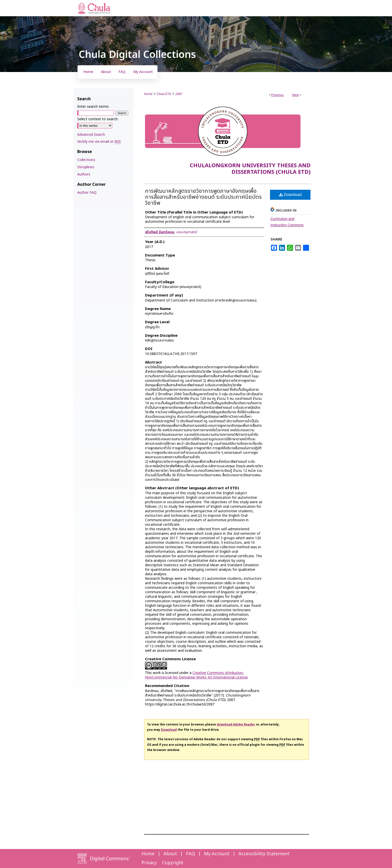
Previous (277, 95)
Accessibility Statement (264, 854)
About (170, 854)
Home (148, 94)
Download (290, 195)
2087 (179, 94)
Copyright (173, 863)
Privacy (149, 863)
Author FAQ (87, 193)
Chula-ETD (164, 94)
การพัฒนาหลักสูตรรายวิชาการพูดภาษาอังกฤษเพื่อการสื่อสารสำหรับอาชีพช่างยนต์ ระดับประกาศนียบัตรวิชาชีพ (203, 197)
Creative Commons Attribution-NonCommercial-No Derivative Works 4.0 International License (196, 675)
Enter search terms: (93, 107)
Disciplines (86, 167)
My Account (217, 854)
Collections (86, 160)
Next (295, 95)
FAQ (190, 854)
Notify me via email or (99, 142)
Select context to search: (98, 119)
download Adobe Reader (236, 724)
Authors (84, 174)
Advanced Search (91, 135)
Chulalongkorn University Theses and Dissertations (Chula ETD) (250, 169)
